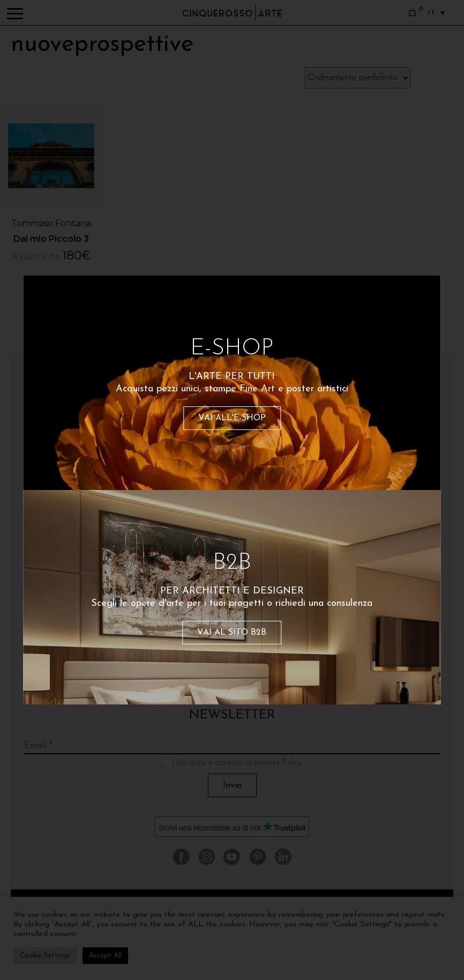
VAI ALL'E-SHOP (232, 418)
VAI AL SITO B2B (232, 633)
